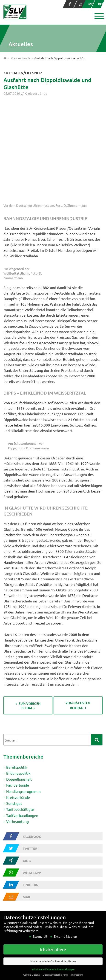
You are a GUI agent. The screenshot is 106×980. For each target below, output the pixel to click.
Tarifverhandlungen (22, 718)
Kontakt (11, 885)
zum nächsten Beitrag (78, 606)
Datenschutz (15, 896)
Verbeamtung (17, 724)
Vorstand (12, 851)
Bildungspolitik (18, 675)
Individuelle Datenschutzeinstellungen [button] (53, 975)
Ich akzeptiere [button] (53, 955)
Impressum (13, 890)
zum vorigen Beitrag (30, 607)
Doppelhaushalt (19, 681)
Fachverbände (18, 687)
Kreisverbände (36, 93)
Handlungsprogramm (23, 693)
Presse (10, 879)
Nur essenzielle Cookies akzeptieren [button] (53, 967)
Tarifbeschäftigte (20, 712)
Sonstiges (14, 705)
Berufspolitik (17, 668)
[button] (99, 17)
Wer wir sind (14, 845)
